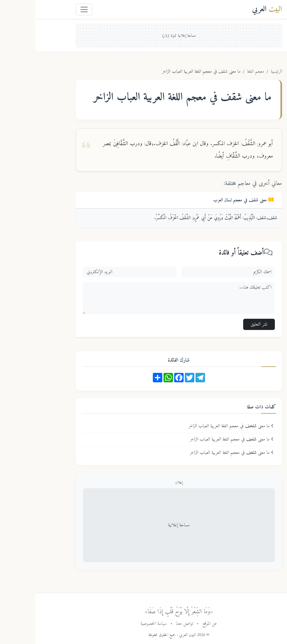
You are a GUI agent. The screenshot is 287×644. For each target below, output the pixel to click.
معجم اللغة (220, 72)
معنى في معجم (208, 200)
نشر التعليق (224, 324)
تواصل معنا (149, 624)
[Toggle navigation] (49, 9)
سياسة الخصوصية (118, 624)
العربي (232, 9)
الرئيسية (241, 72)
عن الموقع (174, 624)
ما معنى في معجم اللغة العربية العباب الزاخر (196, 426)
